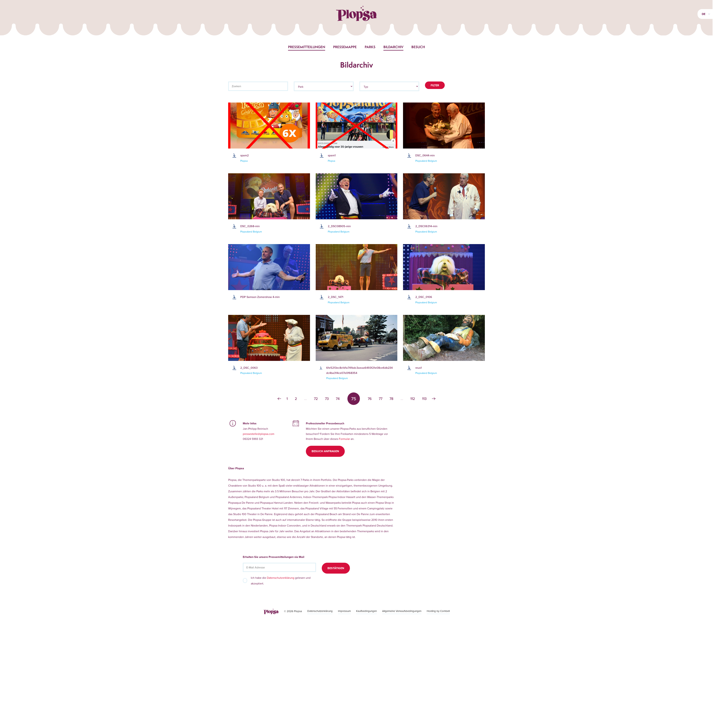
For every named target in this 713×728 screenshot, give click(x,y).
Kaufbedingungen (366, 611)
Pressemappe (345, 47)
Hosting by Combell (438, 611)
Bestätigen (336, 568)
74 (338, 399)
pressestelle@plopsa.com (259, 434)
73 (327, 399)
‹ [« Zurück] (279, 399)
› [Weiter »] (434, 399)
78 (391, 399)
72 (316, 399)
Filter (435, 85)
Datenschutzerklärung (281, 578)
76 (370, 399)
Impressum (344, 611)
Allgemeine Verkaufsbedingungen (402, 611)
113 (424, 399)
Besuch (418, 47)
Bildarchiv (393, 47)
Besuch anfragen (325, 451)
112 (413, 399)
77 (381, 399)
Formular (344, 439)
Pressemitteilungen (307, 47)
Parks (370, 47)
